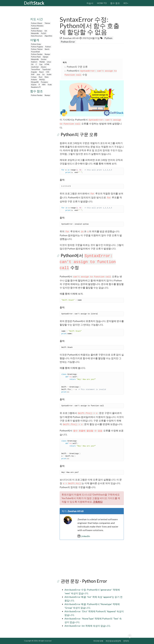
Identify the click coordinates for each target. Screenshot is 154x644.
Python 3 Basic (37, 23)
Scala (50, 84)
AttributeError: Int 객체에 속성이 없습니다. (88, 626)
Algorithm (48, 36)
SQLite (34, 84)
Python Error (68, 42)
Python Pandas (37, 54)
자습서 (90, 3)
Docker (44, 59)
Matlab (42, 62)
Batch (47, 49)
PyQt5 (44, 33)
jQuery (44, 67)
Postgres (44, 82)
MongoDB (35, 82)
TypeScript (46, 69)
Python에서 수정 (88, 261)
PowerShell (35, 52)
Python (48, 47)
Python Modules (37, 26)
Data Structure (37, 36)
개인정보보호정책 (113, 641)
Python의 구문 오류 (77, 67)
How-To (102, 3)
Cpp (41, 64)
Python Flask (36, 57)
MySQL (42, 79)
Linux (49, 62)
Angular (34, 72)
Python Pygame (37, 47)
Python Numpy (37, 31)
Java (38, 74)
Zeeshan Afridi (71, 38)
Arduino (34, 79)
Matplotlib (35, 33)
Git (46, 31)
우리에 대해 (98, 641)
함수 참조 (115, 3)
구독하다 (98, 502)
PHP (33, 74)
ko (126, 3)
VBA (44, 84)
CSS (48, 72)
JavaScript (35, 28)
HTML (47, 64)
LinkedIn (84, 536)
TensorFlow (35, 69)
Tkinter (47, 23)
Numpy (47, 54)
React (41, 72)
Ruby (47, 77)
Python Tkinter (37, 49)
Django (46, 57)
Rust (41, 77)
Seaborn (34, 62)
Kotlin (49, 74)
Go (43, 74)
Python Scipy (36, 44)
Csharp (34, 77)
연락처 (126, 641)
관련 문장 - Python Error (83, 581)
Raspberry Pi (36, 87)
